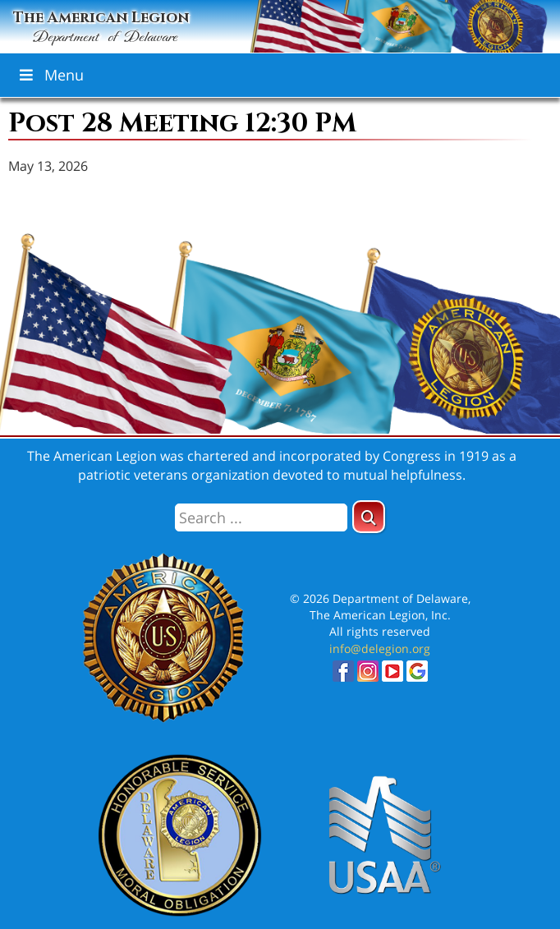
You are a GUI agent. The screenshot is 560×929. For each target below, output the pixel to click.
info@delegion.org (380, 648)
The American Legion (101, 28)
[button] (369, 517)
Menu (50, 75)
